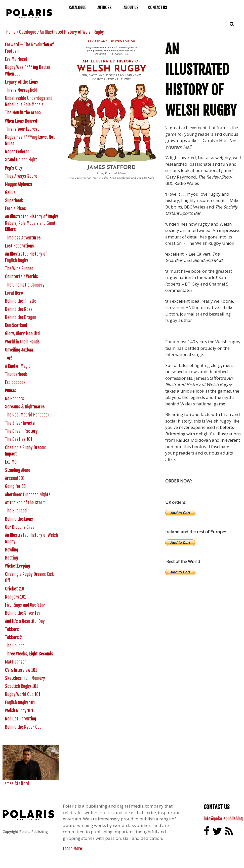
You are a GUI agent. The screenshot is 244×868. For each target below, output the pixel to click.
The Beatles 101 (19, 439)
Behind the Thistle (21, 301)
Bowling (12, 550)
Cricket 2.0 (15, 589)
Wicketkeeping (17, 566)
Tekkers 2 (13, 637)
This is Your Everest (22, 129)
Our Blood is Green (21, 527)
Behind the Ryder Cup (23, 727)
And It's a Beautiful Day (25, 621)
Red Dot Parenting (21, 719)
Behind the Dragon (21, 317)
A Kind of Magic (18, 366)
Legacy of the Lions (22, 82)
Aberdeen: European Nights (28, 495)
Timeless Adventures (23, 238)
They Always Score (21, 176)
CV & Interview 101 (21, 670)
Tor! (9, 358)
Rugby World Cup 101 (23, 694)
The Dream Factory (21, 431)
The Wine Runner (19, 269)
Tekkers (12, 629)
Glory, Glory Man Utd (22, 334)
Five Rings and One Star (25, 605)
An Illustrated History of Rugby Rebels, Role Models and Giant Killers (32, 223)
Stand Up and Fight (21, 160)
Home (11, 32)
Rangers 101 (15, 597)
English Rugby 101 (20, 703)
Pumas (11, 391)
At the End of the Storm (25, 503)
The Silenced (16, 511)
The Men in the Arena (23, 113)
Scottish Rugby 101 (22, 686)
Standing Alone (18, 470)
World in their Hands (22, 342)
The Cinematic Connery (25, 285)
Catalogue (28, 32)
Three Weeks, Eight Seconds (29, 654)
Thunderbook (16, 374)
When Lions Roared (21, 121)
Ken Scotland (16, 325)
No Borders (15, 399)
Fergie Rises (15, 209)
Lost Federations (19, 246)
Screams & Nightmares (25, 407)
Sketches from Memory (25, 678)
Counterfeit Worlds (22, 277)
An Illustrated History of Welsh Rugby (72, 32)
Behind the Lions (19, 519)
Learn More (72, 849)
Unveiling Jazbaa (19, 350)
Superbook (14, 201)
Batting (11, 558)
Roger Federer (17, 152)
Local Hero (14, 293)
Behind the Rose (19, 309)
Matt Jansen (16, 662)
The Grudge (15, 646)
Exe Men (12, 462)
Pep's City (14, 168)
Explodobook (15, 382)
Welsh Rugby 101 (19, 711)
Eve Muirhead (16, 59)
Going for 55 (15, 486)
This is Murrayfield (21, 90)
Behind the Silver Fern (24, 613)
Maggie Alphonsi (18, 184)
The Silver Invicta (20, 423)
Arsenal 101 (15, 478)
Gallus (10, 193)
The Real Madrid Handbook (27, 415)
